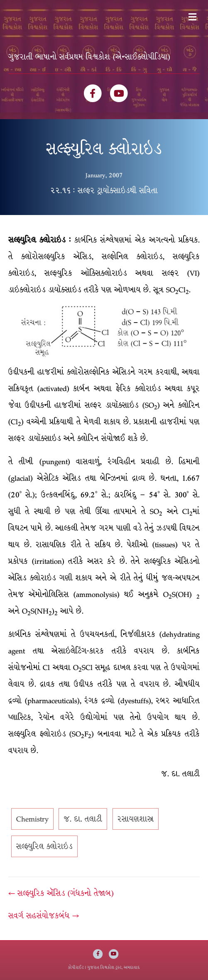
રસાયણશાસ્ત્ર (136, 819)
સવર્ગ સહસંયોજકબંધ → (44, 916)
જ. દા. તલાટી (83, 819)
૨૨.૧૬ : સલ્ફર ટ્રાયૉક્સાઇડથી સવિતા (104, 191)
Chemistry (32, 819)
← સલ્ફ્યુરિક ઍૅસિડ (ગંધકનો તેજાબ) (61, 893)
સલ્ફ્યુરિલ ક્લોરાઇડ (44, 846)
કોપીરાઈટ (76, 967)
